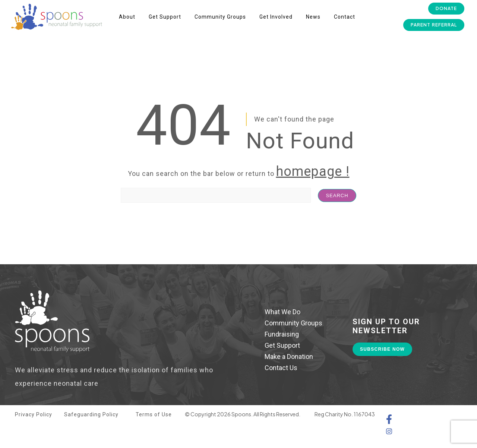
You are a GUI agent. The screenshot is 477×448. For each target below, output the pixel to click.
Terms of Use (154, 414)
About (127, 17)
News (313, 17)
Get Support (165, 17)
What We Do (282, 312)
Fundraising (282, 334)
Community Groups (220, 17)
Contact (345, 17)
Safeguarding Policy (91, 414)
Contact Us (281, 368)
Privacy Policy (34, 414)
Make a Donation (289, 356)
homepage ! (313, 171)
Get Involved (276, 17)
